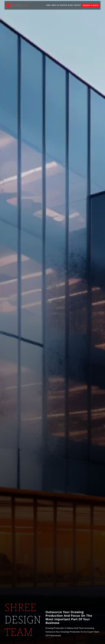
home (48, 5)
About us (55, 5)
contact (77, 5)
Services (63, 5)
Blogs (70, 5)
